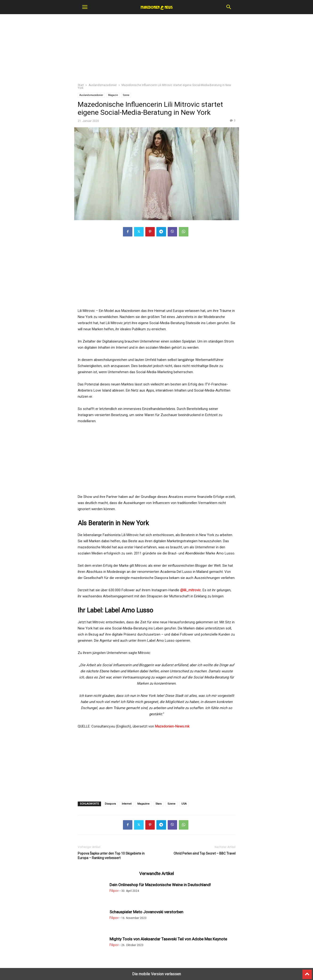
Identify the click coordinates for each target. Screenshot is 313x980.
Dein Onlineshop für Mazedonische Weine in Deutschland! (160, 885)
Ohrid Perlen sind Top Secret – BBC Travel (205, 853)
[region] (157, 51)
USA (184, 804)
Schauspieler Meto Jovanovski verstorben (146, 912)
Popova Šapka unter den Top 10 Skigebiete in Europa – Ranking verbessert (111, 856)
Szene (126, 95)
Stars (159, 804)
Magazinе (143, 804)
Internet (127, 804)
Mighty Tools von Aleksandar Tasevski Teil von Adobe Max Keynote (168, 939)
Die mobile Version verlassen (156, 974)
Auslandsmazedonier (103, 85)
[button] (85, 7)
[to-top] (307, 972)
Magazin (113, 95)
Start (81, 85)
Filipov (114, 891)
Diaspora (110, 804)
